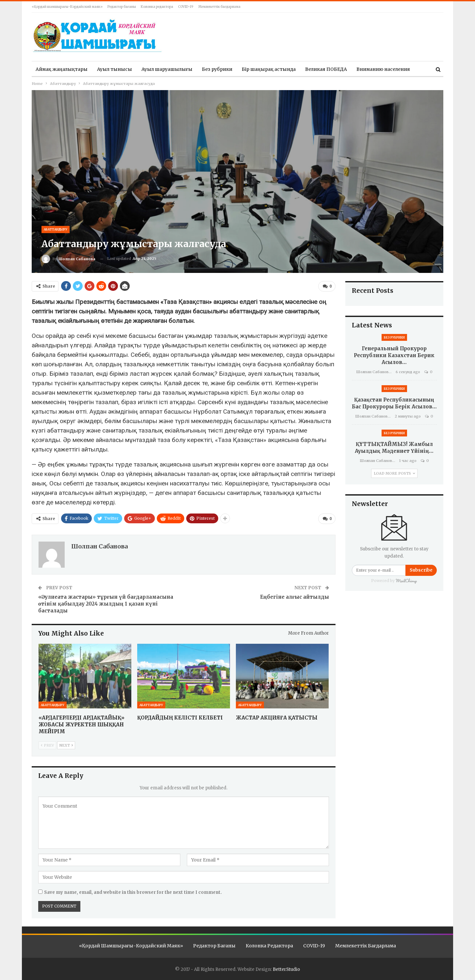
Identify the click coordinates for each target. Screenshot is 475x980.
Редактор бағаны (122, 7)
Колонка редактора (157, 7)
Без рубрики (217, 69)
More (363, 69)
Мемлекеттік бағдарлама (219, 7)
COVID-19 (186, 7)
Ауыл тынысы (115, 69)
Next (66, 745)
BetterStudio (286, 969)
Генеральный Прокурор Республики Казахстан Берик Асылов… (394, 355)
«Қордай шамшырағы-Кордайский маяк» (67, 7)
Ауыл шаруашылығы (167, 69)
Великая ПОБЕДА (326, 69)
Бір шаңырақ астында (269, 69)
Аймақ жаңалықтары (62, 69)
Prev (47, 745)
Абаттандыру (56, 229)
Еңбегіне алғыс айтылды (295, 597)
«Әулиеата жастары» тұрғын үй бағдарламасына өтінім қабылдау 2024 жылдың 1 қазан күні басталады (106, 603)
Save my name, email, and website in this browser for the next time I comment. (133, 892)
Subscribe (421, 570)
